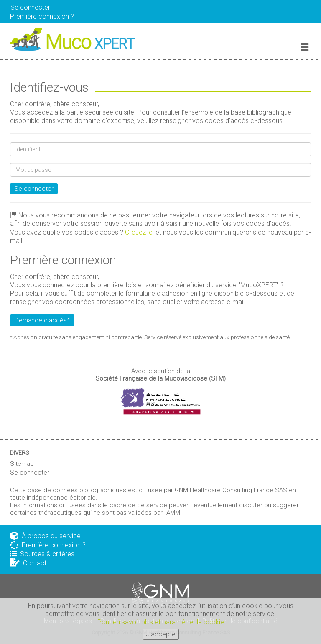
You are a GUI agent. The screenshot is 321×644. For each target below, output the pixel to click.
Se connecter (30, 7)
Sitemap (22, 464)
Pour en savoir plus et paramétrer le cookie (161, 624)
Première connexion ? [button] (42, 17)
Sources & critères (42, 554)
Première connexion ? (48, 545)
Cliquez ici (139, 232)
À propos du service (45, 536)
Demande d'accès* (42, 320)
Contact (28, 563)
